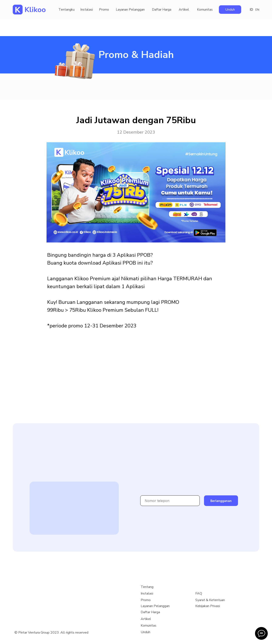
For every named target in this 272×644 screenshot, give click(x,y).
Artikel (184, 10)
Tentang (147, 587)
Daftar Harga (162, 10)
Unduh (230, 10)
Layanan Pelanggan (130, 10)
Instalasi (87, 10)
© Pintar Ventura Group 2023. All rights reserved (51, 633)
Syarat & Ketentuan (210, 600)
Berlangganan (221, 501)
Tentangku (67, 10)
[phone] (170, 501)
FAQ (199, 593)
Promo (104, 10)
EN (257, 10)
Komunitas (205, 10)
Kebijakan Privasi (208, 606)
